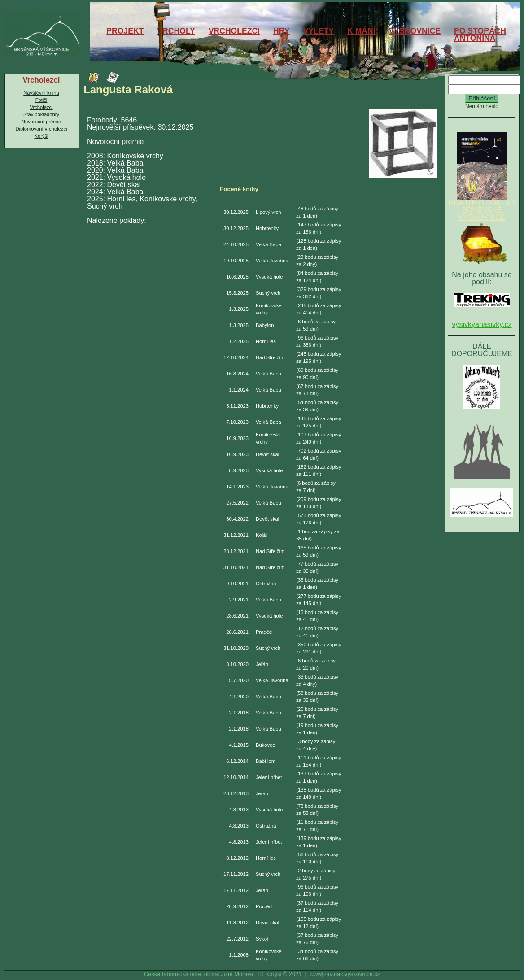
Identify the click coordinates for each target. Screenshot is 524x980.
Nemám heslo (482, 106)
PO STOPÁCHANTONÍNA (480, 35)
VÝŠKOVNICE (415, 31)
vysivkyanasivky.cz (482, 324)
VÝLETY (319, 31)
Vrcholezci (41, 107)
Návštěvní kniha (41, 93)
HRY (282, 31)
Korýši (41, 136)
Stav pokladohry (41, 114)
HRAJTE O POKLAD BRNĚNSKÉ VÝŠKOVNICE (482, 207)
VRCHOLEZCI (234, 31)
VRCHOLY (176, 31)
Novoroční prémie (41, 122)
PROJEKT (125, 31)
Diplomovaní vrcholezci (41, 129)
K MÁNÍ (361, 31)
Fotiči (41, 100)
